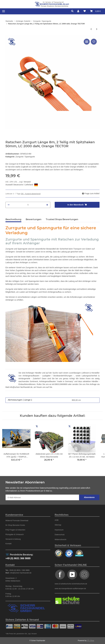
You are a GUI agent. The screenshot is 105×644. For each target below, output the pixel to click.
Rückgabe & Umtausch (15, 534)
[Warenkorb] (95, 11)
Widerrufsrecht (60, 539)
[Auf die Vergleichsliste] (87, 42)
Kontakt (8, 544)
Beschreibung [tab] (13, 219)
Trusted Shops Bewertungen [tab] (62, 219)
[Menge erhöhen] (47, 205)
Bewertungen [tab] (34, 219)
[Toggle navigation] (4, 11)
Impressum (59, 530)
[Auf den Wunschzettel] (94, 42)
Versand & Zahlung (13, 539)
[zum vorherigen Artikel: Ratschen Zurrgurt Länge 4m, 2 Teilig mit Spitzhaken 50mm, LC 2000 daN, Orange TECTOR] (91, 29)
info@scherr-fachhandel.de (21, 387)
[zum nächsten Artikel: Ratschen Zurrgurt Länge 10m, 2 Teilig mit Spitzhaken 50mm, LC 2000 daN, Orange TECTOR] (97, 29)
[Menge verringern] (9, 205)
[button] (73, 11)
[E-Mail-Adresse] (42, 497)
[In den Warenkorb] (77, 205)
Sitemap (58, 525)
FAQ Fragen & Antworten (15, 530)
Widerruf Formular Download (17, 520)
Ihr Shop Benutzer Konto (15, 525)
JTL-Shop (91, 641)
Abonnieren (89, 497)
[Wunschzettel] (85, 11)
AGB (57, 520)
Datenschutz (60, 535)
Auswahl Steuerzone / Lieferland (22, 185)
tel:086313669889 (60, 384)
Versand (27, 182)
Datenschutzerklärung (49, 488)
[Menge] (28, 205)
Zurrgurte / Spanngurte (25, 157)
